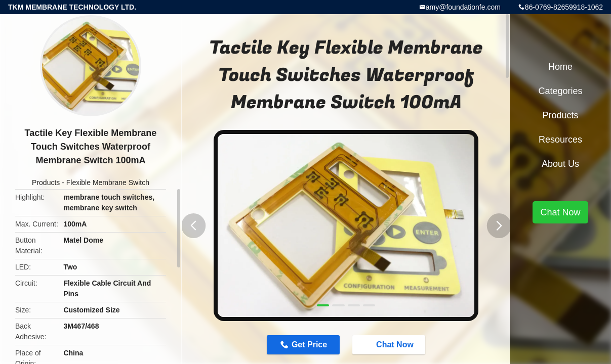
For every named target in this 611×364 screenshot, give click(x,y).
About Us (560, 164)
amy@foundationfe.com (463, 7)
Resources (560, 140)
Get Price (309, 345)
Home (560, 67)
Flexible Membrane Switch (108, 183)
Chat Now (390, 344)
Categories (560, 91)
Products (46, 183)
